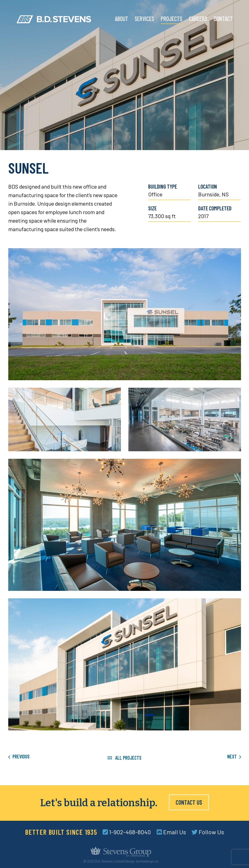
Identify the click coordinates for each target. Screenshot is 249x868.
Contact (223, 19)
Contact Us (189, 802)
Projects (171, 19)
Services (144, 19)
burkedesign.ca (147, 861)
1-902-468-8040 (127, 832)
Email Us (171, 832)
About (121, 19)
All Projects (124, 758)
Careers (198, 19)
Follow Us (208, 832)
